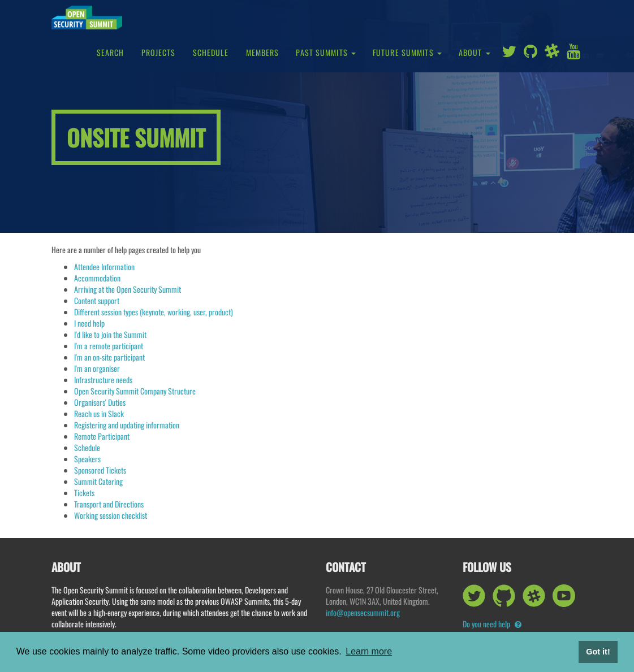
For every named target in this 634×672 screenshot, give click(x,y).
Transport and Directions (109, 504)
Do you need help (492, 624)
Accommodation (97, 278)
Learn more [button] (369, 651)
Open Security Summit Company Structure (135, 391)
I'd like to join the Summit (110, 334)
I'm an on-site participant (109, 357)
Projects (159, 52)
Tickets (84, 493)
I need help (89, 323)
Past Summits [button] (326, 52)
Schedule (211, 52)
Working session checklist (111, 515)
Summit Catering (98, 481)
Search (111, 52)
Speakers (87, 459)
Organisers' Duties (100, 402)
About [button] (475, 52)
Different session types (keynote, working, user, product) (154, 312)
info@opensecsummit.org (363, 612)
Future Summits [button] (407, 52)
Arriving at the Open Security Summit (128, 289)
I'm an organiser (97, 368)
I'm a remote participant (109, 346)
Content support (97, 300)
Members (263, 52)
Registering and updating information (127, 425)
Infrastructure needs (103, 380)
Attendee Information (104, 266)
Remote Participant (102, 436)
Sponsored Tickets (100, 470)
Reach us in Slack (99, 413)
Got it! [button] (598, 652)
